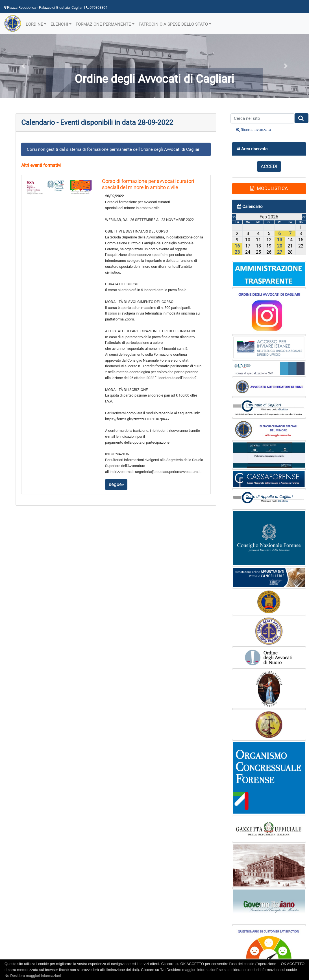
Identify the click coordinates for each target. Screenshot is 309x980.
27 (280, 252)
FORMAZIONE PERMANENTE (103, 24)
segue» (116, 484)
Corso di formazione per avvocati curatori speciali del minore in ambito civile (148, 184)
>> (304, 217)
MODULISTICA (269, 188)
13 (280, 240)
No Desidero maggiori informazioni (33, 976)
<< (234, 217)
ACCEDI (269, 166)
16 (237, 246)
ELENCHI (59, 24)
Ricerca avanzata (254, 130)
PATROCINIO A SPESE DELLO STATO (173, 24)
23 (237, 252)
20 (280, 246)
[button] (23, 66)
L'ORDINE (34, 24)
